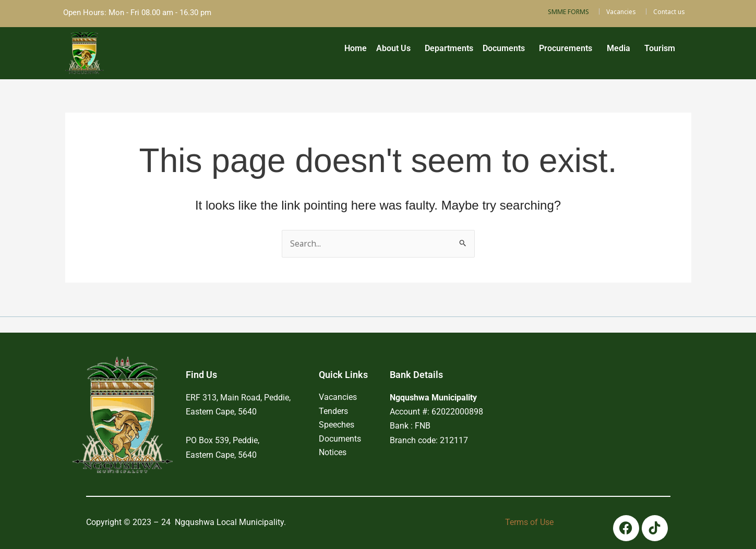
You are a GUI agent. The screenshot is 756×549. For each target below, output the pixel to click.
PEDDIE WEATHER (578, 393)
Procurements (549, 51)
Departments (420, 51)
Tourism (657, 51)
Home (313, 51)
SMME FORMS (568, 12)
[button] (360, 52)
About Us (357, 51)
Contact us (669, 12)
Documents (481, 51)
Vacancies (621, 12)
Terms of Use (529, 522)
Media (609, 51)
